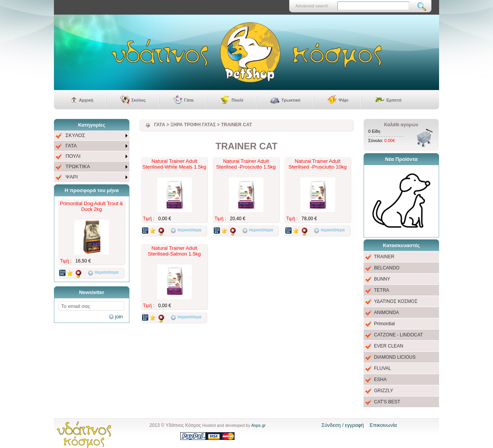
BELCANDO (387, 268)
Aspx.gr (258, 425)
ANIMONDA (387, 313)
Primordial (384, 324)
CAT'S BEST (387, 402)
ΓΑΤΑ (71, 146)
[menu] (92, 156)
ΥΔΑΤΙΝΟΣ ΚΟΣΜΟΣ (396, 301)
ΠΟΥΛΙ (73, 156)
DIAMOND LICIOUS (395, 357)
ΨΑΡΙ (72, 177)
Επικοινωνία (383, 425)
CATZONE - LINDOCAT (398, 335)
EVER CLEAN (389, 346)
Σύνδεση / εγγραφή (343, 425)
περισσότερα (106, 272)
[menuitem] (92, 136)
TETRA (381, 290)
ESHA (380, 379)
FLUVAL (382, 368)
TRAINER (384, 257)
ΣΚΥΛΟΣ (75, 135)
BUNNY (382, 279)
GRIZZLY (384, 391)
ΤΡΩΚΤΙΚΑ (78, 166)
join (119, 317)
